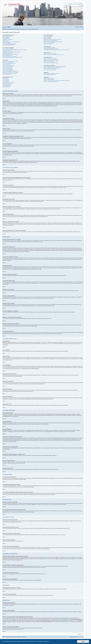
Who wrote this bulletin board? (49, 78)
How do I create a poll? (7, 64)
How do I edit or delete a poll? (8, 67)
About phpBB (5, 605)
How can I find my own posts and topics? (51, 63)
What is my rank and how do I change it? (10, 56)
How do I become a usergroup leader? (50, 41)
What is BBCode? (6, 78)
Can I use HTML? (6, 79)
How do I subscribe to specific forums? (50, 69)
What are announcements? (7, 84)
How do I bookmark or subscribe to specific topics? (53, 68)
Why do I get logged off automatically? (9, 44)
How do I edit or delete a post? (8, 62)
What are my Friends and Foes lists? (50, 54)
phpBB (38, 201)
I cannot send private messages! (49, 48)
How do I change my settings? (8, 49)
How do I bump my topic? (7, 74)
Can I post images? (6, 81)
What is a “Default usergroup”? (49, 43)
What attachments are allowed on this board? (52, 73)
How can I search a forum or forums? (50, 58)
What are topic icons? (6, 87)
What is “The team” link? (48, 44)
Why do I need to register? (7, 36)
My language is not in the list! (8, 53)
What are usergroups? (48, 38)
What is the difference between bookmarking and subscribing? (54, 66)
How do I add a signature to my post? (9, 63)
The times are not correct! (7, 51)
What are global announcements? (9, 82)
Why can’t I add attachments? (8, 69)
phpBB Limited (34, 604)
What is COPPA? (6, 37)
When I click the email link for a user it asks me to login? (12, 57)
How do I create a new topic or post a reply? (10, 61)
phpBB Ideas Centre (54, 612)
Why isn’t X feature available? (49, 79)
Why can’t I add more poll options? (9, 66)
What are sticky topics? (7, 85)
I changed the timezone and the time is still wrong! (11, 52)
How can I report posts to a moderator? (9, 71)
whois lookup (5, 619)
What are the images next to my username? (10, 54)
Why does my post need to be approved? (10, 73)
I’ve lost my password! (7, 43)
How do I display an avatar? (8, 55)
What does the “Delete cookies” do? (9, 45)
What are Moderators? (48, 37)
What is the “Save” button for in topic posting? (11, 72)
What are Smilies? (6, 80)
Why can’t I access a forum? (8, 68)
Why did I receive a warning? (8, 70)
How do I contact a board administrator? (51, 82)
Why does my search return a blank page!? (51, 61)
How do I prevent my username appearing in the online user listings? (15, 50)
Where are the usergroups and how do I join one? (52, 39)
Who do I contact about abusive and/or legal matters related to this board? (57, 81)
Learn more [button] (46, 641)
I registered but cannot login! (8, 39)
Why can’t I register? (6, 38)
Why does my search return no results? (51, 59)
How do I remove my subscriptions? (50, 70)
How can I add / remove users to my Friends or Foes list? (54, 55)
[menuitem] (10, 27)
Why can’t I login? (6, 41)
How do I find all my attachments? (50, 75)
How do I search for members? (49, 62)
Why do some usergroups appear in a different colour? (53, 42)
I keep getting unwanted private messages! (51, 49)
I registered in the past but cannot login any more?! (12, 42)
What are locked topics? (7, 86)
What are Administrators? (48, 36)
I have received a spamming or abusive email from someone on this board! (57, 50)
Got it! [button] (83, 641)
